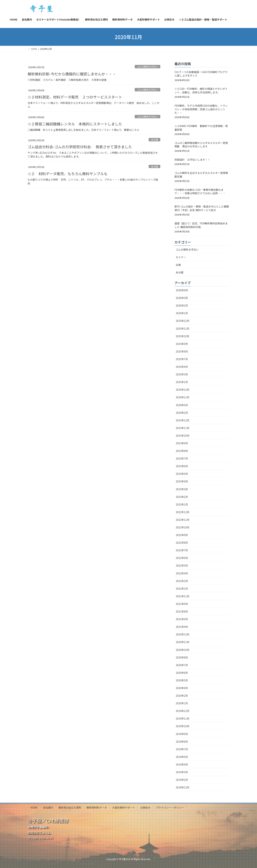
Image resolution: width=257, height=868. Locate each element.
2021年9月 (182, 604)
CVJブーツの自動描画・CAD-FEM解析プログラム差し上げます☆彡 (201, 74)
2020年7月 (182, 665)
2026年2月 (182, 305)
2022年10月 (183, 527)
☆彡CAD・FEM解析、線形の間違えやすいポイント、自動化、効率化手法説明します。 (201, 90)
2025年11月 (183, 329)
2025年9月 (182, 344)
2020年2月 (182, 696)
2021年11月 (183, 596)
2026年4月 (182, 290)
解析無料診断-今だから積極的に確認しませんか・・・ (72, 74)
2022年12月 (183, 512)
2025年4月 (182, 367)
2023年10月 (183, 436)
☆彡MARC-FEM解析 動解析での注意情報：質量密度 (201, 128)
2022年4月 (182, 573)
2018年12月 (183, 787)
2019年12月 (183, 711)
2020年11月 (183, 642)
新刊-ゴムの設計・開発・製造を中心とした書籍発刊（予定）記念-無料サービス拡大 (202, 208)
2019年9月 (182, 734)
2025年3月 (182, 374)
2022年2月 (182, 581)
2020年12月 (183, 634)
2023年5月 (182, 474)
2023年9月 (182, 443)
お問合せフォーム (39, 833)
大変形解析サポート (124, 807)
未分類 (154, 140)
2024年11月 (183, 397)
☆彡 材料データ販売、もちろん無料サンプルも (68, 174)
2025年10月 (183, 336)
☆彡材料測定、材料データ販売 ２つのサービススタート (75, 97)
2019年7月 (182, 749)
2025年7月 (182, 359)
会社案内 (48, 807)
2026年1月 (182, 313)
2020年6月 (182, 673)
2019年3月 (182, 772)
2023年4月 (182, 481)
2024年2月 (182, 413)
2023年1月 (182, 504)
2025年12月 (183, 321)
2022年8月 (182, 543)
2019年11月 (183, 718)
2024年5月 (182, 405)
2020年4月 (182, 688)
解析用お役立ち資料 (70, 807)
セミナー (181, 257)
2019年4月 (182, 764)
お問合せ (145, 807)
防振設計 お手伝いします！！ (192, 160)
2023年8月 (182, 451)
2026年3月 (182, 298)
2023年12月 (183, 420)
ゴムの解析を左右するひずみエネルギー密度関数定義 (201, 175)
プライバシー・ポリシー (170, 807)
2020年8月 (182, 657)
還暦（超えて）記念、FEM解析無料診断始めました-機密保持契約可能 (201, 225)
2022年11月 (183, 520)
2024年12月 (183, 390)
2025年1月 (182, 382)
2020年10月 (183, 650)
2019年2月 (182, 780)
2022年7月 (182, 550)
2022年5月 (182, 565)
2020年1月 (182, 703)
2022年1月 (182, 589)
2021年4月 (182, 627)
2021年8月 (182, 611)
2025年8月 (182, 351)
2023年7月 (182, 458)
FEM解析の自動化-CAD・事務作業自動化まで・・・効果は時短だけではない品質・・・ (200, 192)
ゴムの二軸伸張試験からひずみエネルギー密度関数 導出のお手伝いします (201, 145)
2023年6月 (182, 466)
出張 (178, 265)
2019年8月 (182, 742)
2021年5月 (182, 619)
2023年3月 (182, 489)
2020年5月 (182, 680)
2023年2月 (182, 497)
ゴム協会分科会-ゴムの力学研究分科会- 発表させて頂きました (80, 147)
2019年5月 (182, 757)
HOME (34, 807)
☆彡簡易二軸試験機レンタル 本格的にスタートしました (75, 124)
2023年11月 (183, 428)
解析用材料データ (97, 807)
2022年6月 (182, 558)
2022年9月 (182, 535)
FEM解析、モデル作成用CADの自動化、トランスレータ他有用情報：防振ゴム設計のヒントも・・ (201, 109)
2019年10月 (183, 726)
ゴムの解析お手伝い (147, 67)
